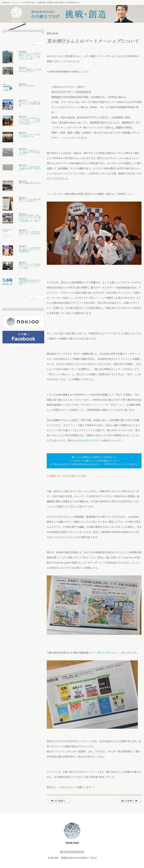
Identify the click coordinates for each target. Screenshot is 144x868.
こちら (83, 72)
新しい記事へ (129, 801)
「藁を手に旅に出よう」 (108, 653)
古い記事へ (59, 801)
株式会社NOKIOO (72, 833)
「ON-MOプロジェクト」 (92, 405)
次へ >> (36, 44)
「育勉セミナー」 (117, 405)
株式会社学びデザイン (90, 441)
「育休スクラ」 (70, 425)
